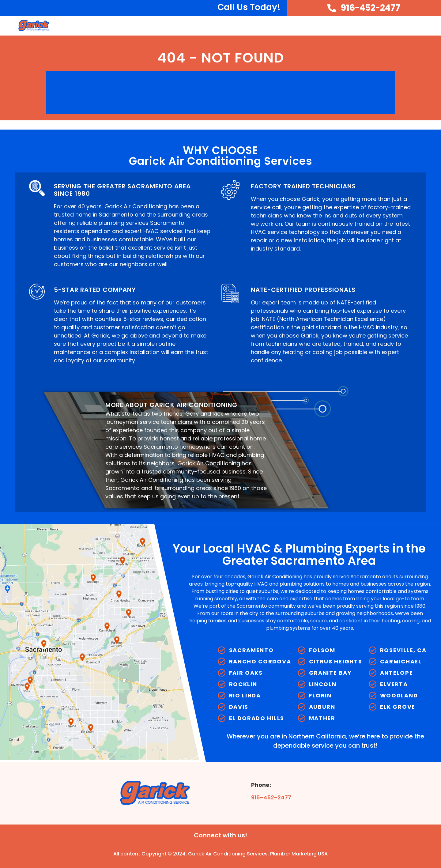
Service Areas (402, 26)
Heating (316, 26)
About (215, 26)
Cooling (280, 26)
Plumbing (355, 26)
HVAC (246, 26)
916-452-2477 (271, 797)
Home (186, 25)
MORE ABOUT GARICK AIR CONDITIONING (171, 405)
